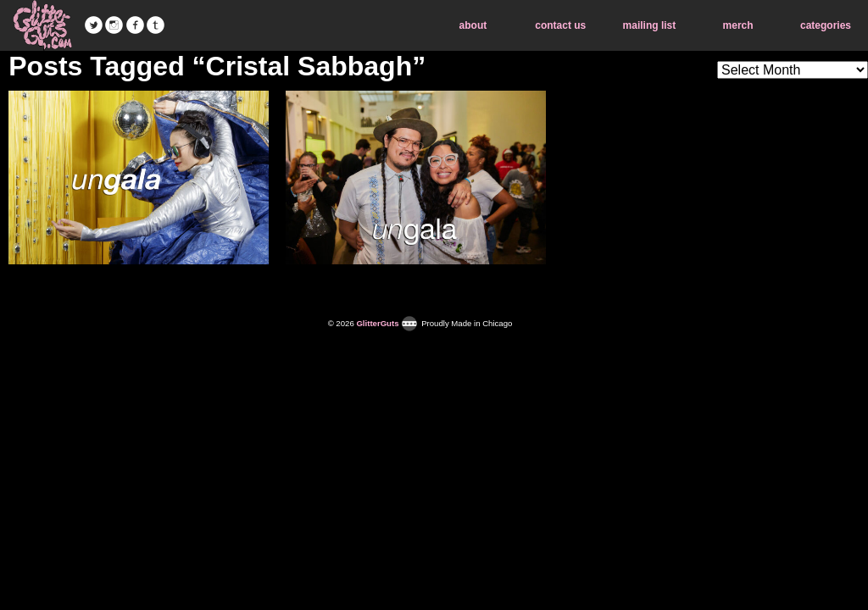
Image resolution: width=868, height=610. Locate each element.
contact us (560, 25)
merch (738, 25)
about (473, 25)
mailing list (650, 25)
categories (826, 25)
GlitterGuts (42, 25)
